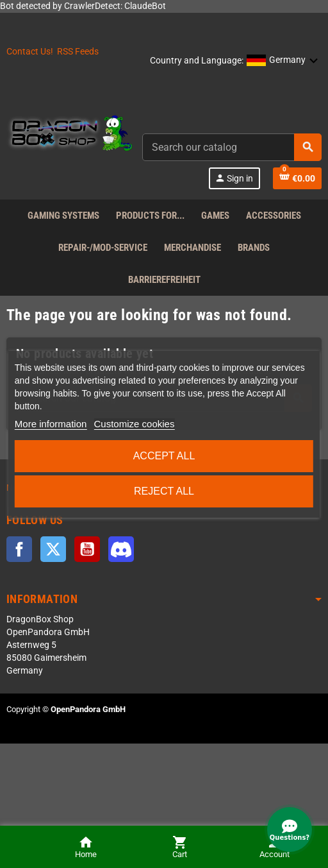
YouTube (87, 549)
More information (51, 424)
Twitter (53, 549)
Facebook (19, 549)
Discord (121, 549)
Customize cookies (135, 424)
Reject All (164, 491)
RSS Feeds (78, 52)
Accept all (164, 456)
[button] (283, 61)
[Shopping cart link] (297, 178)
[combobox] (232, 147)
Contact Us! (30, 52)
